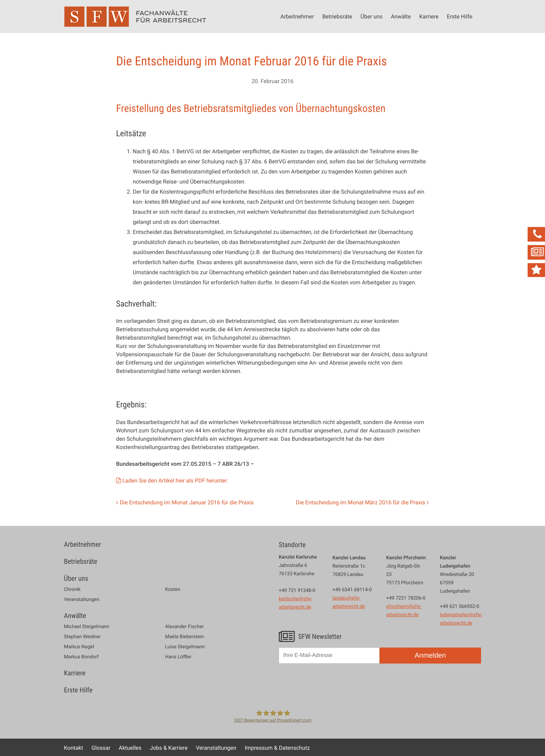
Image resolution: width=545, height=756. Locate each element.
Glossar (101, 748)
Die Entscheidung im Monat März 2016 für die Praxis (360, 502)
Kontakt (74, 748)
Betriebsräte (337, 16)
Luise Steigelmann (185, 647)
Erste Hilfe (460, 16)
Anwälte (401, 16)
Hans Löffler (178, 657)
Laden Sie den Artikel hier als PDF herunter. (175, 480)
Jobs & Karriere (169, 748)
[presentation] (332, 685)
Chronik (72, 590)
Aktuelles (130, 748)
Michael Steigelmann (87, 627)
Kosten (173, 590)
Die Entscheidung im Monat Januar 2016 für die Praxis (187, 502)
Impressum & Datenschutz (277, 748)
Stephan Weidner (82, 637)
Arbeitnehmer (297, 16)
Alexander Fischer (184, 627)
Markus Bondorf (81, 657)
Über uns (371, 16)
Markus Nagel (79, 647)
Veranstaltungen (82, 600)
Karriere (429, 16)
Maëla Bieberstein (185, 637)
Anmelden (430, 656)
